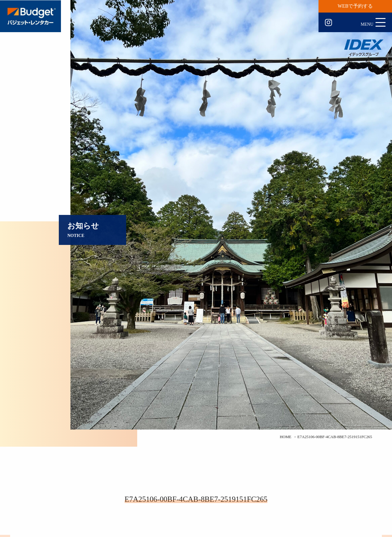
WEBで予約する (355, 6)
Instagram (328, 23)
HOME (286, 437)
